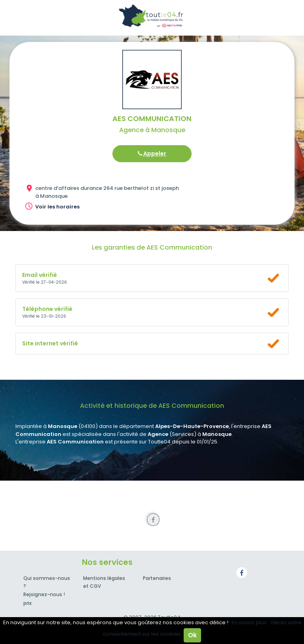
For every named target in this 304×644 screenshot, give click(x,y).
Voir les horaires (57, 207)
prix (28, 603)
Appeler (152, 153)
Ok (192, 635)
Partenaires (157, 578)
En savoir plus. (250, 622)
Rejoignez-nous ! (44, 594)
